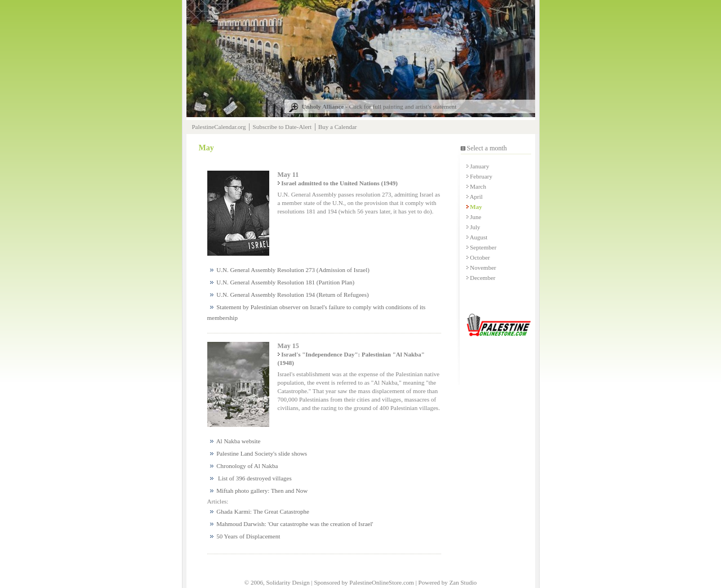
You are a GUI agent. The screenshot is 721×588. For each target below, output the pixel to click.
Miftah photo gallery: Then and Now (259, 491)
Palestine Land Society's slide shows (259, 453)
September (482, 247)
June (474, 217)
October (478, 257)
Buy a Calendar (337, 127)
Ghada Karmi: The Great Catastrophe (260, 511)
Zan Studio (463, 582)
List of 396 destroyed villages (251, 478)
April (475, 197)
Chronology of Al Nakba (244, 466)
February (479, 176)
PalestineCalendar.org (219, 127)
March (476, 186)
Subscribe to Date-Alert (282, 127)
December (481, 278)
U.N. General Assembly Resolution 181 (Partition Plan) (282, 282)
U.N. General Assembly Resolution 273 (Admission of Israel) (290, 270)
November (481, 268)
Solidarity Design (288, 582)
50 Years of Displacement (245, 536)
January (478, 166)
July (473, 227)
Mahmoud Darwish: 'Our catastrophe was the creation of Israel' (292, 524)
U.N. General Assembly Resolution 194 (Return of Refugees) (290, 295)
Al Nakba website (235, 441)
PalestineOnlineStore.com (382, 582)
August (477, 237)
